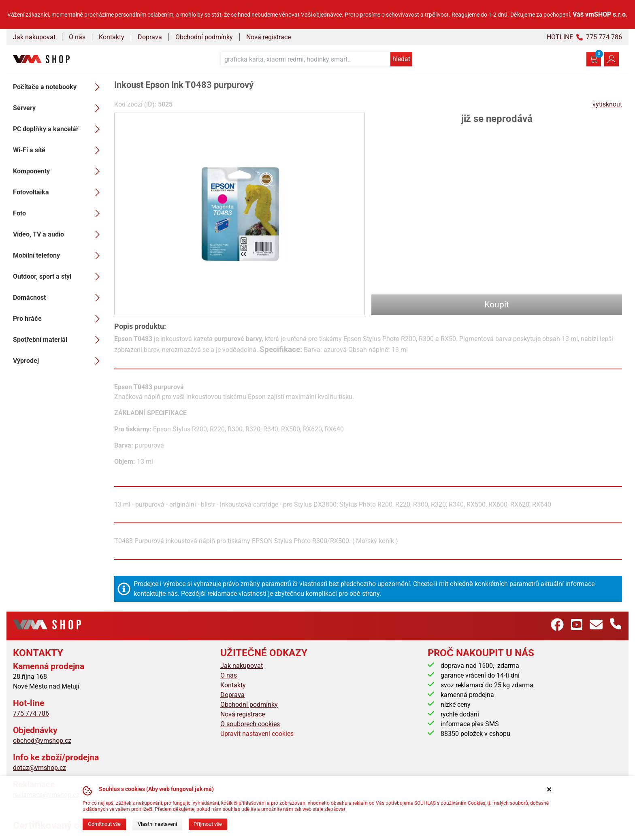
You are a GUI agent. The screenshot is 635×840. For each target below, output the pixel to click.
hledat (401, 59)
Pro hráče (59, 319)
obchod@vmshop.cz (42, 741)
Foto (59, 213)
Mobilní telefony (59, 256)
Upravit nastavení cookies (257, 734)
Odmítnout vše (104, 824)
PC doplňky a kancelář (59, 129)
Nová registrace (268, 37)
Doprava (150, 37)
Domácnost (59, 298)
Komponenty (59, 171)
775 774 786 (31, 713)
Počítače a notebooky (59, 87)
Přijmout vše (208, 824)
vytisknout (607, 104)
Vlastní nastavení (157, 824)
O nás (77, 37)
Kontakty (112, 37)
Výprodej (59, 361)
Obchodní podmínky (204, 37)
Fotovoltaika (59, 192)
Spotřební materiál (59, 340)
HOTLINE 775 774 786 (584, 37)
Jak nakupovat (34, 37)
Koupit (497, 305)
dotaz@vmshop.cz (39, 768)
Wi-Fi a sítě (59, 150)
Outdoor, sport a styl (59, 277)
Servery (59, 108)
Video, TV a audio (59, 235)
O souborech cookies (250, 724)
